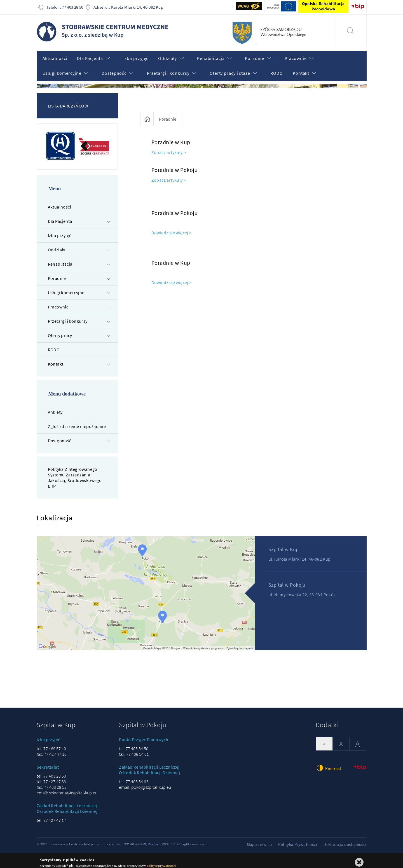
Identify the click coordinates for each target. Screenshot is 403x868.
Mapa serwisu (259, 840)
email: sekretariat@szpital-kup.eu (67, 789)
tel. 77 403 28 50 (51, 772)
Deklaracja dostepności (345, 840)
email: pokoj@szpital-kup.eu (145, 783)
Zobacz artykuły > (169, 148)
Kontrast (328, 764)
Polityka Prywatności (298, 840)
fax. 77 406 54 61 (134, 750)
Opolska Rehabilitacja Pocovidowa (323, 6)
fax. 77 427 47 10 (52, 750)
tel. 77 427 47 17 (51, 816)
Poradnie (168, 115)
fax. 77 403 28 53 (52, 783)
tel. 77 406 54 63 (134, 778)
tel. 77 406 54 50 (134, 745)
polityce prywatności (161, 862)
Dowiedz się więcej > (172, 229)
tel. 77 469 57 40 (51, 745)
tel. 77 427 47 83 (51, 778)
